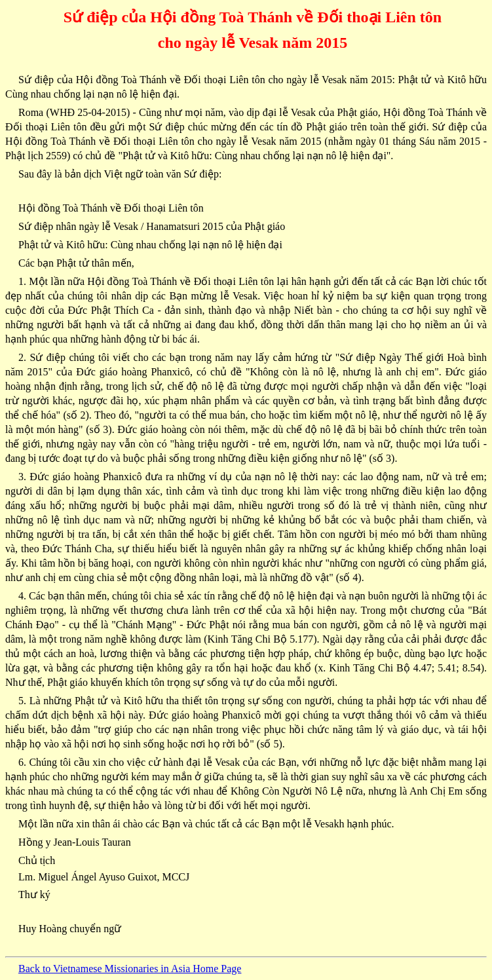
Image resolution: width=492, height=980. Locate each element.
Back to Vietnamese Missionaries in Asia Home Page (130, 969)
